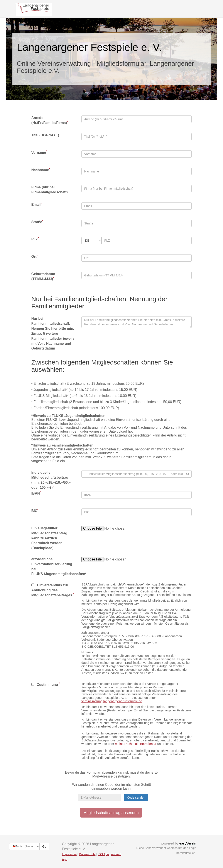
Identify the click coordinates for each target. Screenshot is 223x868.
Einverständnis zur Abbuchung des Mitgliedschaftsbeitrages (53, 590)
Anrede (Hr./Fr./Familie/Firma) (50, 120)
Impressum (69, 854)
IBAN (36, 493)
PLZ (35, 239)
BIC (35, 511)
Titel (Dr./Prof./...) (45, 135)
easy (188, 843)
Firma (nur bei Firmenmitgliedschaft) (50, 190)
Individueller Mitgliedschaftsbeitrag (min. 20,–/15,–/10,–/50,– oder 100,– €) (51, 480)
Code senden (136, 798)
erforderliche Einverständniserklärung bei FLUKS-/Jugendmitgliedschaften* (53, 567)
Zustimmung (45, 685)
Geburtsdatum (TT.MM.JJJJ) (43, 276)
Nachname (41, 170)
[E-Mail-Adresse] (99, 798)
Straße (37, 222)
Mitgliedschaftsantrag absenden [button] (111, 813)
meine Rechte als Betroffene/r (136, 744)
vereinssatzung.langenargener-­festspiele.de (112, 701)
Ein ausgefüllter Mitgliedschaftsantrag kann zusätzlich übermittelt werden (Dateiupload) (49, 538)
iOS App (103, 854)
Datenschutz (87, 854)
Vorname (39, 152)
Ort (35, 256)
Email (36, 204)
